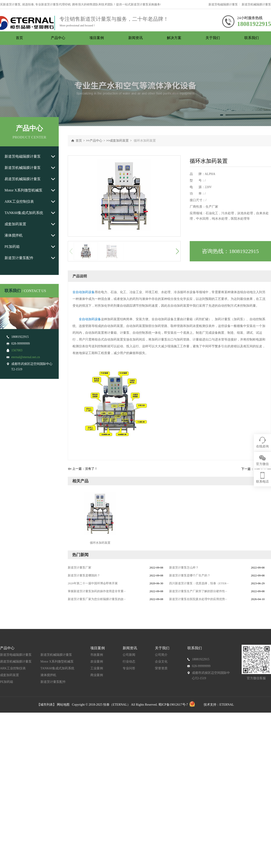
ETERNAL (227, 705)
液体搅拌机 (14, 235)
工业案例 (97, 668)
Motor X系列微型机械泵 (23, 190)
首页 (19, 38)
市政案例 (97, 655)
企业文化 (161, 662)
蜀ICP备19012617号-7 (173, 705)
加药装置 (183, 306)
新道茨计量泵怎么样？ (184, 568)
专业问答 (129, 668)
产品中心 (58, 38)
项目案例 (97, 38)
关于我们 (213, 38)
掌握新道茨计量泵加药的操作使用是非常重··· (97, 591)
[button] (177, 251)
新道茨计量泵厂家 (79, 568)
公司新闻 (129, 655)
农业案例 (97, 662)
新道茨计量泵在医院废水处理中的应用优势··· (198, 599)
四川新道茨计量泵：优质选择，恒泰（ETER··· (199, 583)
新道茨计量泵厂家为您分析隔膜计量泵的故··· (97, 599)
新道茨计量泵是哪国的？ (84, 575)
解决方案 (174, 38)
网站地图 (64, 705)
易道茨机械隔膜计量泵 (23, 179)
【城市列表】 (47, 705)
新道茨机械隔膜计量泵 (256, 4)
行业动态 (129, 662)
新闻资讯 (135, 38)
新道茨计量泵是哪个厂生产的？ (190, 575)
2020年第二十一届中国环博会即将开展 (93, 583)
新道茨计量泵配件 (19, 258)
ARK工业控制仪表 (19, 201)
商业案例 (97, 675)
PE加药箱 (12, 247)
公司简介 (161, 655)
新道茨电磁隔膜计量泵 (223, 4)
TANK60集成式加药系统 (24, 213)
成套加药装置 (15, 224)
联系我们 (252, 38)
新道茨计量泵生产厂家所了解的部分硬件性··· (198, 591)
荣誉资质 (161, 668)
